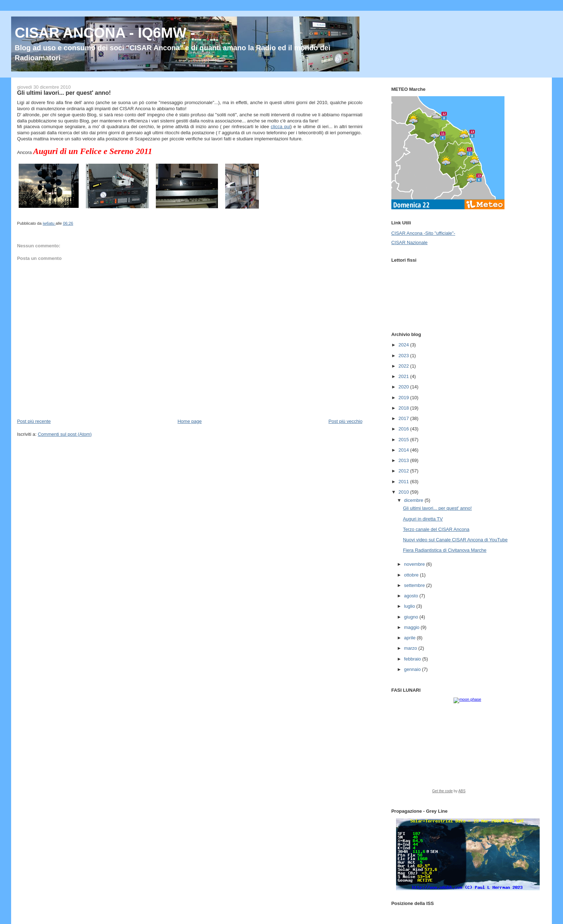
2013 (404, 460)
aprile (410, 638)
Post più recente (34, 421)
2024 (404, 345)
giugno (412, 617)
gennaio (413, 669)
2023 (404, 356)
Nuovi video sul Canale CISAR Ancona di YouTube (455, 540)
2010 (404, 492)
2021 (404, 376)
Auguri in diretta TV (423, 519)
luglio (410, 606)
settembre (415, 585)
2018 (404, 408)
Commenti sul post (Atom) (65, 434)
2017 (404, 418)
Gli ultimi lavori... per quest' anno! (437, 508)
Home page (189, 421)
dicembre (414, 500)
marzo (411, 648)
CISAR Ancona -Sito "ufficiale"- (423, 233)
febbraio (413, 659)
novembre (415, 564)
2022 (404, 366)
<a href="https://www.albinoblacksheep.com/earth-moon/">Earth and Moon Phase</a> (468, 748)
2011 (404, 482)
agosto (412, 596)
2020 (404, 387)
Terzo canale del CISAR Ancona (436, 529)
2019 (404, 398)
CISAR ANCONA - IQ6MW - (105, 33)
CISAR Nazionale (410, 242)
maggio (412, 627)
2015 (404, 440)
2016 (404, 429)
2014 (404, 450)
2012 (404, 471)
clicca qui (280, 127)
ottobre (412, 575)
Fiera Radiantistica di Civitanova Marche (445, 550)
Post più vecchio (346, 421)
